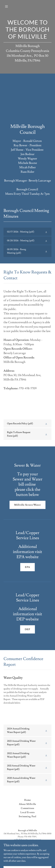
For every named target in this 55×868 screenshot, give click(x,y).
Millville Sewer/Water (27, 505)
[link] (27, 232)
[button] (9, 6)
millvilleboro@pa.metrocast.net (28, 840)
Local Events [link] (27, 812)
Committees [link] (27, 808)
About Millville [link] (27, 804)
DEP (27, 629)
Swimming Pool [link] (27, 816)
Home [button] (27, 800)
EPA (27, 567)
